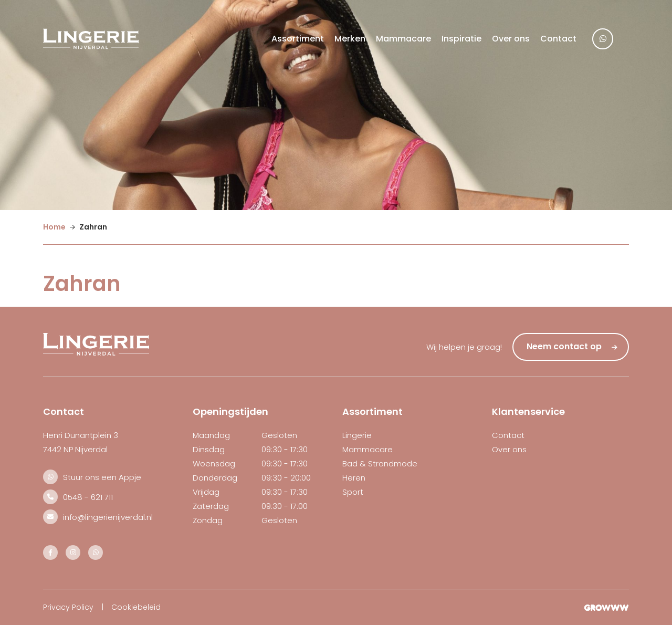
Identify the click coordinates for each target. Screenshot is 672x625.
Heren (354, 478)
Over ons (511, 39)
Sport (353, 492)
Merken (350, 39)
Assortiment (298, 39)
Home (54, 227)
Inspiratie (461, 39)
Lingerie (357, 435)
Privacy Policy (68, 607)
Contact (558, 39)
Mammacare (403, 39)
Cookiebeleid (136, 607)
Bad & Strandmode (380, 463)
